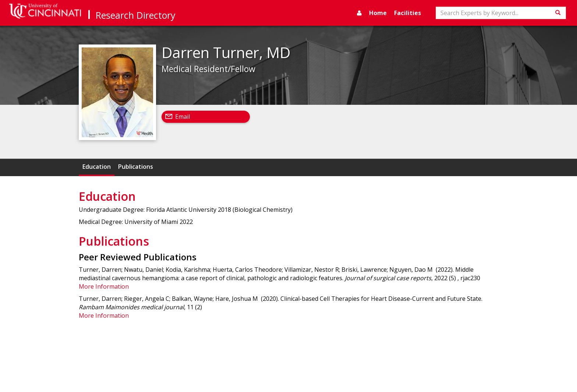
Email (183, 117)
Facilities (408, 13)
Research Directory (136, 15)
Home (378, 13)
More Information (104, 286)
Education (97, 167)
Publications (136, 167)
